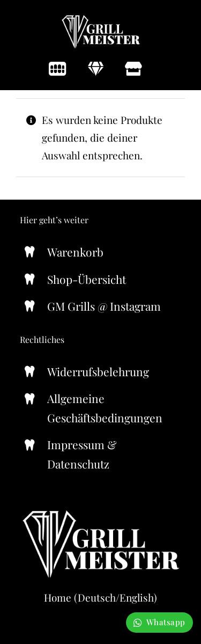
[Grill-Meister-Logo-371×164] (101, 18)
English (137, 597)
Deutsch (97, 597)
